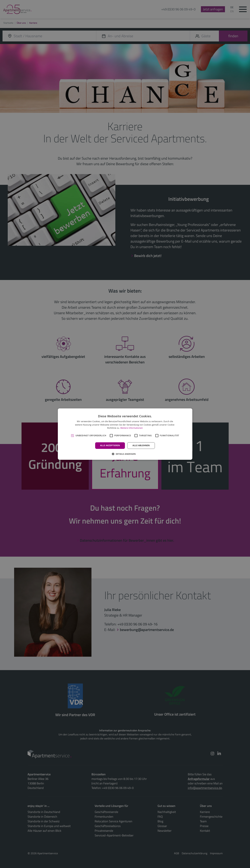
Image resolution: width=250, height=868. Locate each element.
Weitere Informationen (132, 428)
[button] (125, 454)
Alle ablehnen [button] (141, 445)
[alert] (125, 434)
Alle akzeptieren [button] (110, 445)
